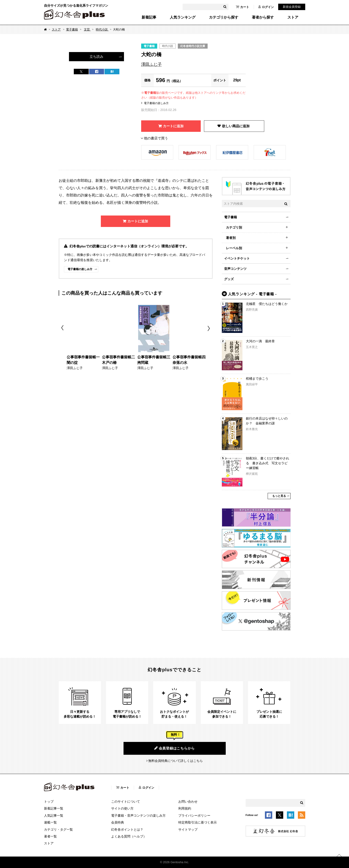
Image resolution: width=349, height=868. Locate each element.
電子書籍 (72, 29)
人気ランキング (183, 17)
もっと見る (279, 496)
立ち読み (96, 57)
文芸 (87, 29)
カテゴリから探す (224, 17)
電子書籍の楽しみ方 (156, 103)
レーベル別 (234, 248)
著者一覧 (50, 836)
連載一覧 (50, 822)
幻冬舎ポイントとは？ (127, 829)
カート (242, 7)
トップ (49, 802)
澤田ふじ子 (151, 64)
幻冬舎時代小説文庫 (193, 46)
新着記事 (149, 17)
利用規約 (185, 808)
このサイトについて (126, 802)
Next (209, 328)
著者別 (231, 238)
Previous (63, 328)
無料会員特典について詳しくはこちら (176, 761)
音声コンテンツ (235, 269)
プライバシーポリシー (194, 815)
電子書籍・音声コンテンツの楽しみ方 (138, 815)
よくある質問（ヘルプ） (129, 836)
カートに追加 (173, 126)
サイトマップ (188, 829)
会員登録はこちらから (174, 748)
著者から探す (263, 17)
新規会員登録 (292, 7)
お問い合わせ (188, 802)
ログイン (266, 7)
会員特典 (118, 822)
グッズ (229, 279)
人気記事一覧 (54, 815)
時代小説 (102, 29)
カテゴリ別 (234, 227)
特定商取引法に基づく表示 (198, 822)
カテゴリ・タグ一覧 (58, 829)
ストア (293, 17)
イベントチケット (237, 258)
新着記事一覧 (54, 808)
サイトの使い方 (122, 808)
